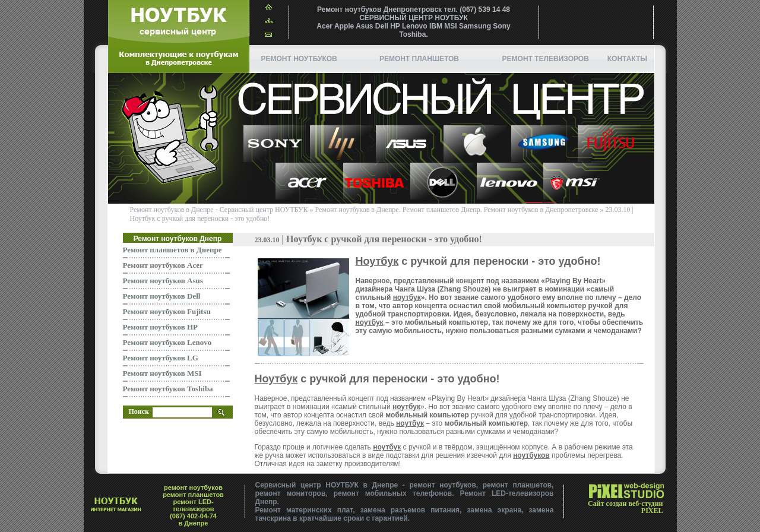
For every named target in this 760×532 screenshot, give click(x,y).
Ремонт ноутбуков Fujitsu (167, 311)
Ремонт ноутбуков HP (161, 327)
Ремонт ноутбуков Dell (162, 296)
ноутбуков (531, 455)
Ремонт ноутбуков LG (161, 358)
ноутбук (407, 297)
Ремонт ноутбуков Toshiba (168, 389)
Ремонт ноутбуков (299, 59)
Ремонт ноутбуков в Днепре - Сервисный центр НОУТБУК (219, 210)
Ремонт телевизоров (546, 59)
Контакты (627, 59)
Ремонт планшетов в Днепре (172, 250)
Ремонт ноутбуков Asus (163, 281)
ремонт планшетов (419, 59)
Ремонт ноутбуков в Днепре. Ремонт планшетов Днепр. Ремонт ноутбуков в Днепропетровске (457, 210)
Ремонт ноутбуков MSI (162, 373)
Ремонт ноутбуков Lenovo (167, 342)
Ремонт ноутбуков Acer (163, 265)
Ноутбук (377, 261)
